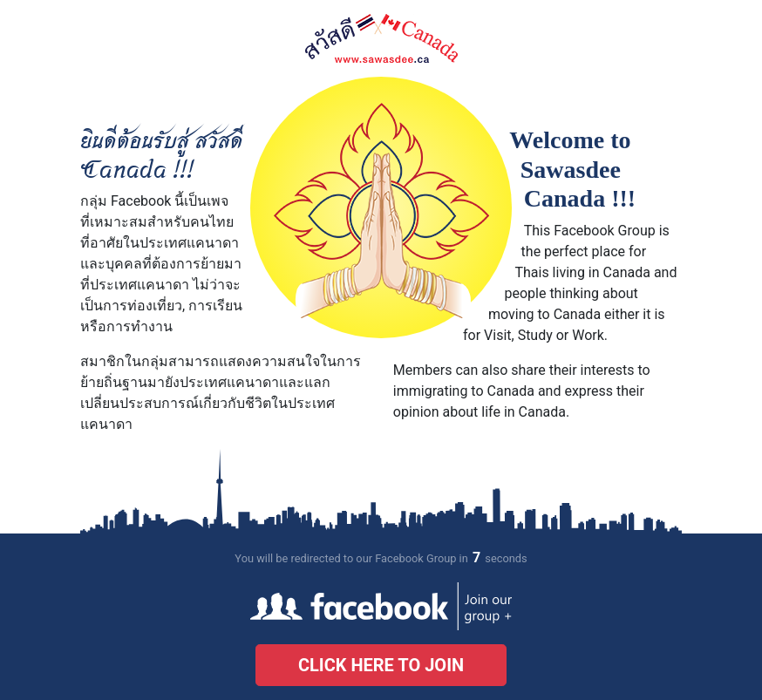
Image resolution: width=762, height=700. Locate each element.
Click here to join (381, 665)
